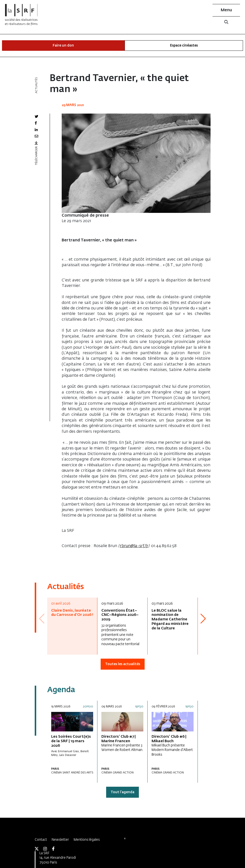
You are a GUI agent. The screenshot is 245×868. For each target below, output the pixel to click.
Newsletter (60, 840)
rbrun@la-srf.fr (134, 546)
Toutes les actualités (123, 664)
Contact (41, 840)
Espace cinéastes (184, 46)
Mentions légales (87, 840)
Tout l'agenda (122, 792)
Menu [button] (226, 10)
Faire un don (63, 46)
